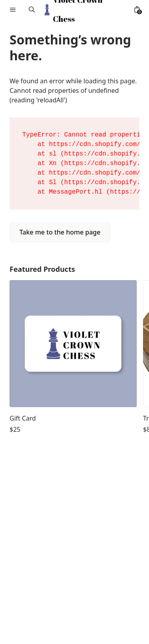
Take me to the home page (60, 232)
